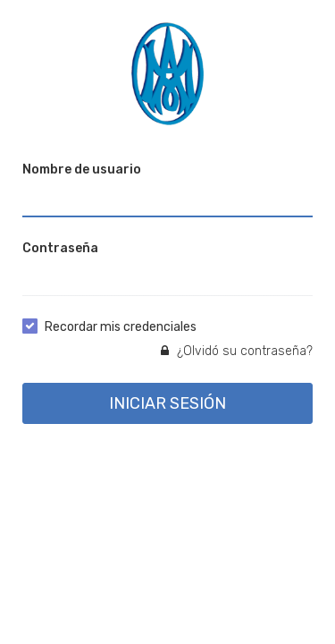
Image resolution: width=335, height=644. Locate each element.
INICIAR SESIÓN (167, 403)
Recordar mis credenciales (121, 327)
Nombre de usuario (82, 169)
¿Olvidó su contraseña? (237, 351)
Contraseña (60, 248)
